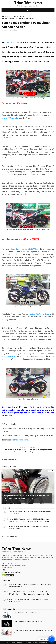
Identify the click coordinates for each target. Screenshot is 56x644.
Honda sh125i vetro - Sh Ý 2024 (11, 572)
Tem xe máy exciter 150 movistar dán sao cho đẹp (18, 18)
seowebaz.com (45, 642)
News (28, 3)
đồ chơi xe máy (24, 16)
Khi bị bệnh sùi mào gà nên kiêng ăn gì (41, 451)
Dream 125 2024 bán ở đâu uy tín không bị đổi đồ (29, 622)
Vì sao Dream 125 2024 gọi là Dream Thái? (27, 613)
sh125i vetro (5, 570)
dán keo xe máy (31, 257)
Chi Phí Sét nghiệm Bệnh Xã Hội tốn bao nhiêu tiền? (16, 451)
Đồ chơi (13, 16)
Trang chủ (5, 16)
